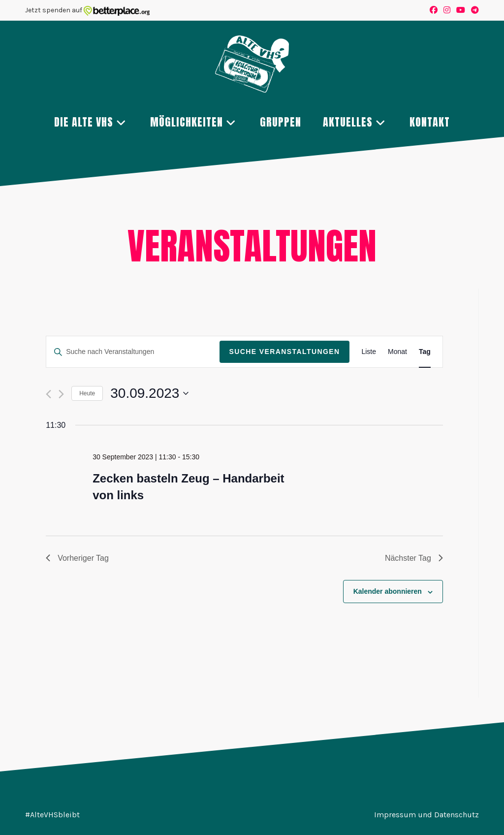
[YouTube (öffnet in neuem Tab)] (461, 10)
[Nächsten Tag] (61, 394)
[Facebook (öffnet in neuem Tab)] (434, 10)
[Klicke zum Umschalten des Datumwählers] (149, 393)
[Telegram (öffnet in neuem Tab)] (473, 10)
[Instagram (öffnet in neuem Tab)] (447, 10)
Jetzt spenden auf (87, 10)
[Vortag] (48, 394)
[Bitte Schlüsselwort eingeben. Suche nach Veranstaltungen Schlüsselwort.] (133, 352)
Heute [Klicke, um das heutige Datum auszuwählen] (87, 393)
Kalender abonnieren (388, 591)
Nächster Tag (414, 558)
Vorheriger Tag (77, 558)
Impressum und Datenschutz (426, 815)
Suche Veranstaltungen (285, 352)
